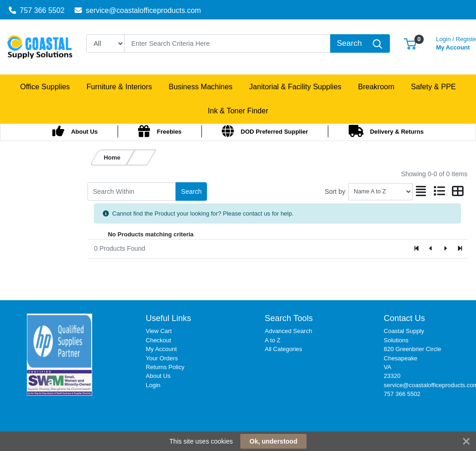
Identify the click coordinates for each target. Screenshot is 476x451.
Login (153, 385)
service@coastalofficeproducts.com (138, 10)
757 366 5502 (37, 10)
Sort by (335, 192)
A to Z (273, 340)
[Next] (445, 249)
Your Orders (162, 358)
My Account (161, 349)
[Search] (227, 43)
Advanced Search (288, 331)
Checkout (159, 340)
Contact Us (404, 318)
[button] (410, 43)
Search (191, 192)
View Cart (159, 331)
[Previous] (431, 249)
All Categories (284, 349)
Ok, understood (273, 441)
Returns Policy (165, 367)
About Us (158, 376)
